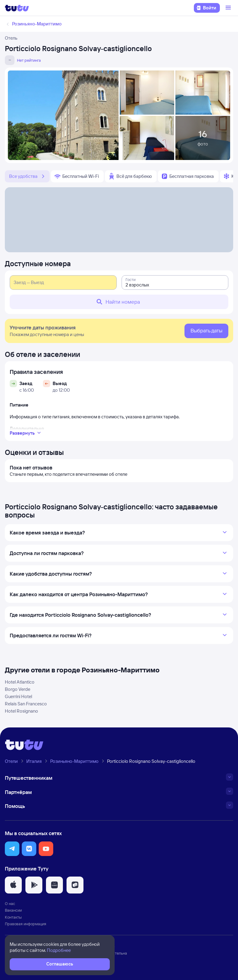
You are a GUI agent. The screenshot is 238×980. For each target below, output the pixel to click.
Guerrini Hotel (18, 696)
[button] (12, 849)
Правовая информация (26, 924)
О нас (10, 903)
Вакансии (13, 910)
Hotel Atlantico (20, 682)
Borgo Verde (18, 689)
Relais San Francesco (26, 704)
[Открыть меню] (229, 8)
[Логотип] (17, 8)
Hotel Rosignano (21, 711)
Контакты (13, 917)
